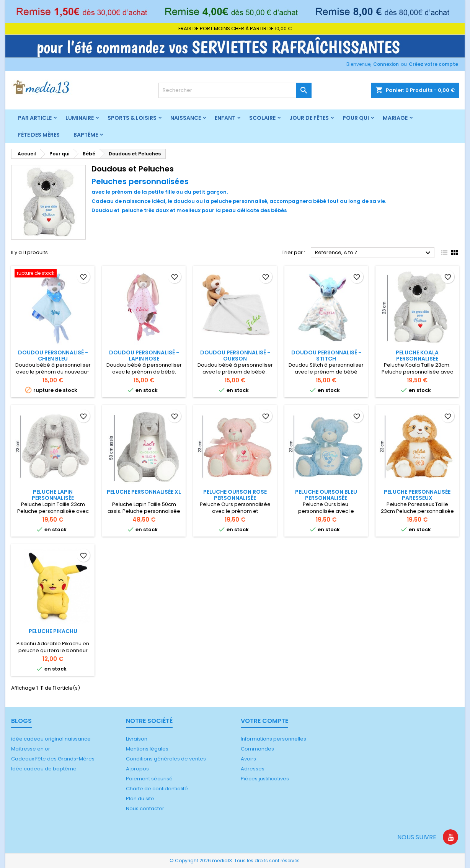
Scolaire (262, 118)
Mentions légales (147, 749)
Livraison (137, 739)
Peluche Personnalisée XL (144, 492)
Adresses (253, 769)
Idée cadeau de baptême (44, 769)
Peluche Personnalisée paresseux (417, 495)
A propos (137, 769)
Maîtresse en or (31, 749)
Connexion (386, 64)
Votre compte (264, 721)
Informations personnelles (273, 739)
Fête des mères (39, 135)
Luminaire (80, 118)
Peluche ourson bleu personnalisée (326, 495)
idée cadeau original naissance (51, 739)
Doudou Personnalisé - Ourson (235, 356)
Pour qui (356, 118)
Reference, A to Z (374, 253)
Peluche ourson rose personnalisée (235, 495)
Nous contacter (145, 808)
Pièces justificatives (265, 779)
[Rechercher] (235, 90)
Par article (35, 118)
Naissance (186, 118)
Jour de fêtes (309, 118)
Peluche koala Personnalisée (417, 356)
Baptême (86, 135)
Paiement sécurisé (149, 779)
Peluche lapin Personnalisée (53, 495)
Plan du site (140, 799)
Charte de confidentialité (157, 789)
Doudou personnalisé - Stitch (326, 356)
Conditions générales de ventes (166, 759)
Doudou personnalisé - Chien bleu (53, 356)
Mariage (395, 118)
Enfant (225, 118)
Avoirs (248, 759)
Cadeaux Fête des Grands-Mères (53, 759)
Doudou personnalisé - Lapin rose (144, 356)
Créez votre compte (433, 64)
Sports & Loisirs (132, 118)
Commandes (257, 749)
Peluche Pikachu (53, 631)
